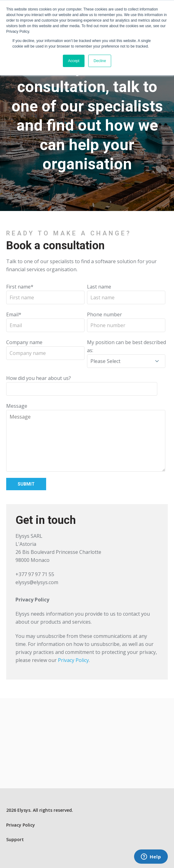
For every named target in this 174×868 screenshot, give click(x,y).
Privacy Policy (73, 660)
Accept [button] (74, 61)
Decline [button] (100, 61)
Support (15, 839)
